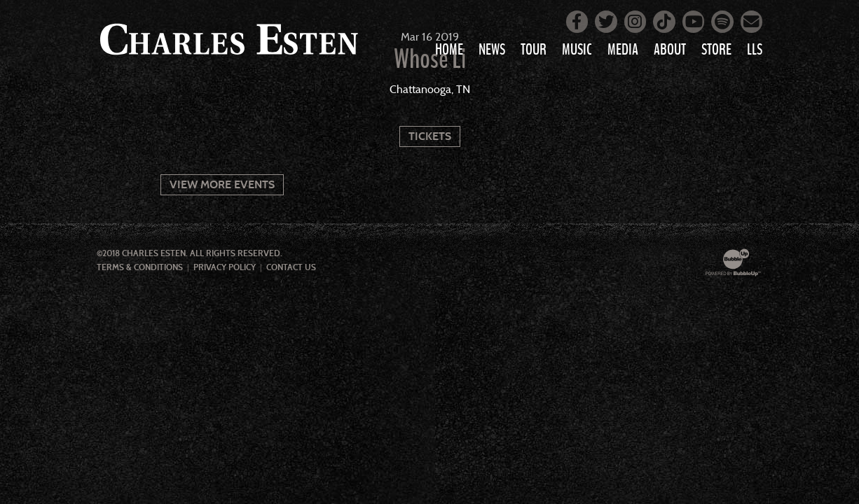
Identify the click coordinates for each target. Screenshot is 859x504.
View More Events (222, 184)
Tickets (430, 136)
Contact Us (291, 267)
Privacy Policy (225, 267)
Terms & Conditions (140, 267)
